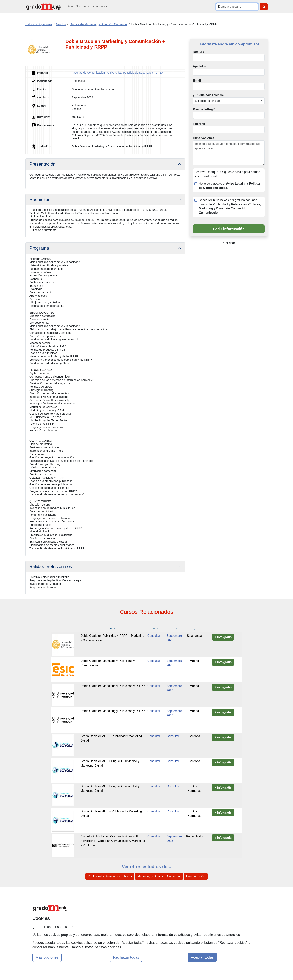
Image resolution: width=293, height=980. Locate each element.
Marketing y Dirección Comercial (159, 876)
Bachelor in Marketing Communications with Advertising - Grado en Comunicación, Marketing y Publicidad (113, 841)
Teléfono (199, 124)
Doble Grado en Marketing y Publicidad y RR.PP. (113, 686)
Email (197, 81)
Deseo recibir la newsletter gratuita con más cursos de (230, 206)
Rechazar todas (126, 957)
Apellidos (200, 66)
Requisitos (40, 199)
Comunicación (196, 876)
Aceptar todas (202, 957)
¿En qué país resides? (209, 95)
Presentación (42, 164)
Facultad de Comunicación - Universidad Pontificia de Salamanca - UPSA (117, 73)
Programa (39, 248)
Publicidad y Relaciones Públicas (110, 876)
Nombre (198, 52)
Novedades (100, 6)
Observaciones (204, 138)
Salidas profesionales (51, 566)
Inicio (69, 6)
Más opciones (47, 957)
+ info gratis (223, 637)
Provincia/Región (205, 109)
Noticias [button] (81, 6)
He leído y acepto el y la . (229, 186)
